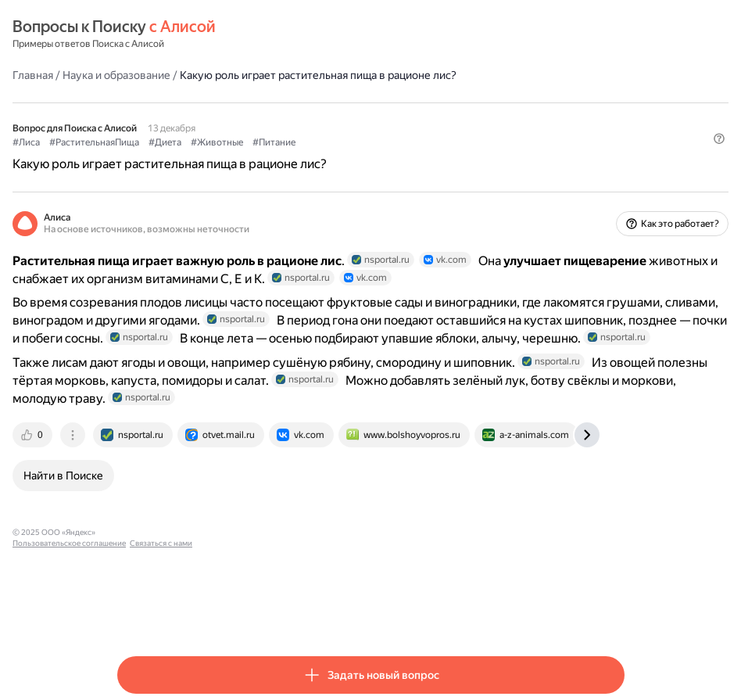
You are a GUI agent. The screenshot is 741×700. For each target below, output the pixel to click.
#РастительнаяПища (199, 142)
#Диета (270, 142)
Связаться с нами (356, 613)
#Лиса (131, 142)
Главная (138, 74)
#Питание (379, 142)
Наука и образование (221, 74)
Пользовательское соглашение (264, 613)
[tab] (138, 515)
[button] (615, 168)
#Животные (322, 142)
